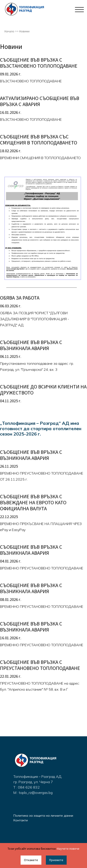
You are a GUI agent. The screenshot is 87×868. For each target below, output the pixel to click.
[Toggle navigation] (79, 9)
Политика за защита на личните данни (43, 816)
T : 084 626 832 (27, 787)
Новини (24, 31)
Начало (9, 31)
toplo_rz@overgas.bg (36, 793)
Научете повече (68, 849)
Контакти (21, 820)
